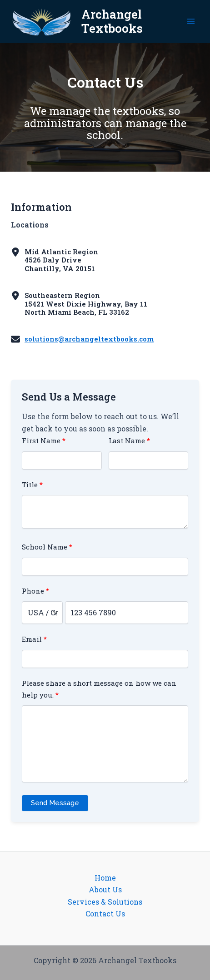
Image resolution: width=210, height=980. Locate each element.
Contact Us (105, 913)
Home (105, 878)
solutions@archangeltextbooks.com (89, 339)
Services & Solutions (105, 902)
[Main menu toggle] (191, 21)
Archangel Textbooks (112, 21)
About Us (105, 889)
